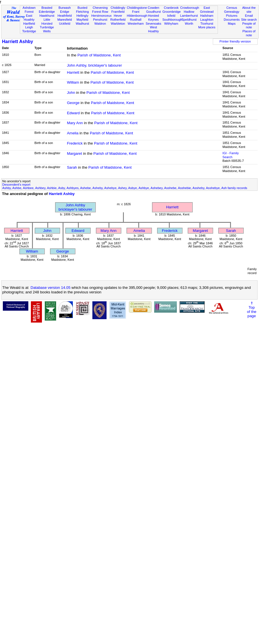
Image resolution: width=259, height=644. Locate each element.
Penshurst (100, 20)
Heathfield (65, 16)
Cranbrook (171, 8)
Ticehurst (207, 24)
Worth (189, 24)
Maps (232, 24)
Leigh (29, 27)
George (73, 103)
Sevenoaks (153, 24)
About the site (249, 10)
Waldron (100, 24)
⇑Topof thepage (251, 310)
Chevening (100, 8)
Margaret (74, 153)
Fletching (82, 12)
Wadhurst (82, 24)
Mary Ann (75, 123)
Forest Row (100, 12)
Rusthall (136, 20)
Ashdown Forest (29, 10)
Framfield (118, 12)
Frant (136, 12)
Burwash (64, 8)
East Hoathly (29, 18)
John (71, 93)
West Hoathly (154, 29)
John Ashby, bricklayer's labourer (94, 65)
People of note (249, 26)
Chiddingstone (137, 8)
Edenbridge (47, 12)
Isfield (171, 16)
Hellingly (82, 16)
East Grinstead (207, 10)
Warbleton (118, 24)
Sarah (72, 167)
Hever (118, 16)
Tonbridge (29, 31)
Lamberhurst (189, 16)
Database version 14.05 (51, 288)
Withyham (171, 24)
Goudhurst (154, 12)
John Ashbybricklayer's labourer (76, 207)
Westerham (136, 24)
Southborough (172, 20)
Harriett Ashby (18, 42)
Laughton (207, 20)
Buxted (82, 8)
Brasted (47, 8)
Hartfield (29, 24)
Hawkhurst (47, 16)
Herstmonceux (101, 16)
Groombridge (172, 12)
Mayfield (82, 20)
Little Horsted (47, 22)
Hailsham (207, 16)
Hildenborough (137, 16)
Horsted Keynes (153, 18)
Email (249, 16)
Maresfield (64, 20)
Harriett (73, 72)
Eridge (65, 12)
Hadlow (189, 12)
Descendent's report (16, 185)
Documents (232, 20)
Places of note (249, 33)
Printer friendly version (235, 41)
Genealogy (232, 12)
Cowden (153, 8)
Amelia (73, 133)
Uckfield (65, 24)
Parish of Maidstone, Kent (99, 55)
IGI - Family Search (231, 155)
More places (207, 27)
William (73, 82)
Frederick (75, 143)
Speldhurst (189, 20)
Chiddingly (118, 8)
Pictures (232, 16)
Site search (249, 20)
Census (232, 8)
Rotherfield (118, 20)
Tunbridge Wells (47, 29)
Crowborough (190, 8)
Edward (73, 113)
